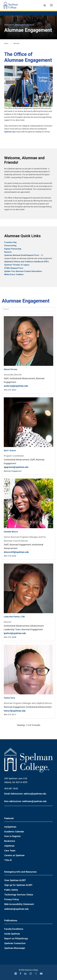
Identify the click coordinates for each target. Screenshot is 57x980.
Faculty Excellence (14, 929)
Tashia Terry (9, 698)
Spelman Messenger (15, 948)
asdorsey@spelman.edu (16, 386)
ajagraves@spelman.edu (16, 467)
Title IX (8, 860)
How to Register (13, 836)
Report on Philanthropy (16, 938)
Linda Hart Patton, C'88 (14, 617)
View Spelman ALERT (15, 880)
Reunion (8, 252)
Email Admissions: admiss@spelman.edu (25, 794)
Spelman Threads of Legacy (17, 265)
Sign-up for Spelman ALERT (18, 885)
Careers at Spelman (14, 855)
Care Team (10, 851)
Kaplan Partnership (13, 249)
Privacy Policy (12, 899)
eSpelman (9, 846)
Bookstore (10, 841)
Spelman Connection (15, 943)
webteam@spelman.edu (16, 909)
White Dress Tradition (14, 274)
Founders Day (10, 242)
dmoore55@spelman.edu (16, 552)
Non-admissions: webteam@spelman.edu (25, 801)
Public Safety (11, 890)
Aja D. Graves (10, 451)
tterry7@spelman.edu (15, 711)
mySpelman (10, 827)
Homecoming (10, 246)
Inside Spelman (12, 934)
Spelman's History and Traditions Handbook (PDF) (26, 262)
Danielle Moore (11, 532)
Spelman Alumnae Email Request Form (22, 255)
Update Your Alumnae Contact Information (23, 271)
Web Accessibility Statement (19, 904)
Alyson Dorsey (10, 369)
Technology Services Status (19, 895)
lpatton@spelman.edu (15, 633)
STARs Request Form (14, 268)
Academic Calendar (14, 832)
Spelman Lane (10, 132)
